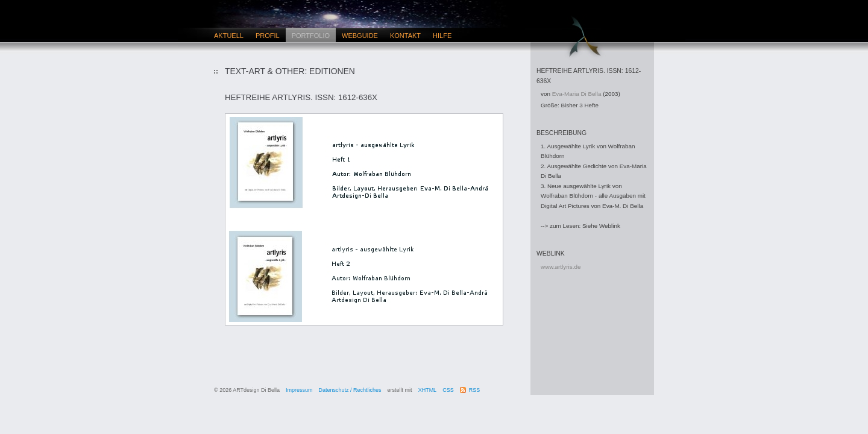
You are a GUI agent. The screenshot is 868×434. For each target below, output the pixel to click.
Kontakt (405, 36)
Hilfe (442, 36)
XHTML (428, 390)
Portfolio (311, 36)
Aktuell (229, 36)
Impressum (299, 390)
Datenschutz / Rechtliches (350, 390)
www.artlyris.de (561, 267)
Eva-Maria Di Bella (577, 94)
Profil (268, 36)
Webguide (360, 36)
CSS (448, 390)
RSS (475, 390)
